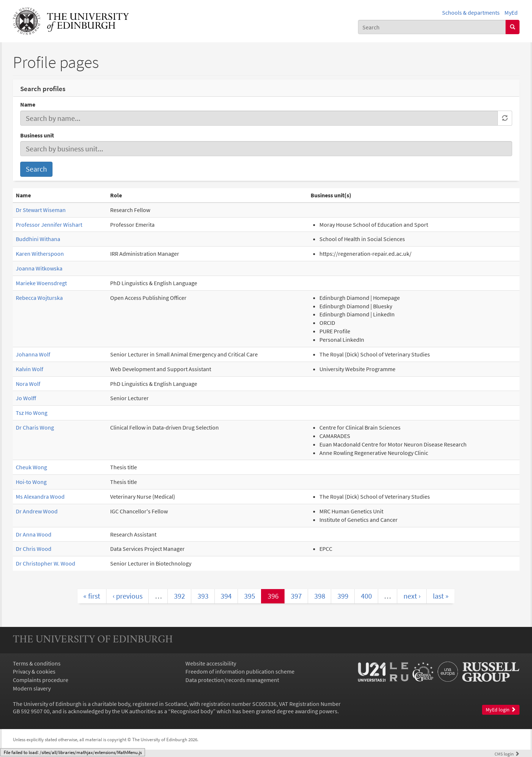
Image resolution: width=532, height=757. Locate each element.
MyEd (511, 12)
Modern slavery (32, 688)
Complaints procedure (41, 680)
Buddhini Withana (38, 239)
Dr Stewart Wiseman (41, 210)
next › (412, 596)
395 (250, 596)
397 (296, 596)
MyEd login (501, 710)
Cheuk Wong (31, 467)
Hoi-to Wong (31, 482)
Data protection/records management (232, 680)
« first (92, 596)
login (507, 754)
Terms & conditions (37, 663)
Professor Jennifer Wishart (49, 225)
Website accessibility (211, 663)
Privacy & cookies (34, 671)
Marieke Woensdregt (41, 283)
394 (226, 596)
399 (343, 596)
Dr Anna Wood (34, 534)
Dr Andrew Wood (37, 511)
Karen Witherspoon (40, 254)
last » (441, 596)
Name (28, 104)
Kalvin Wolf (30, 369)
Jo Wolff (26, 398)
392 (180, 596)
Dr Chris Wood (34, 549)
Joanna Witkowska (39, 268)
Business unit (37, 135)
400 (366, 596)
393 (203, 596)
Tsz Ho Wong (32, 413)
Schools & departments (471, 12)
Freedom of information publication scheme (240, 671)
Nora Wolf (28, 384)
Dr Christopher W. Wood (46, 563)
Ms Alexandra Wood (40, 496)
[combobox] (432, 27)
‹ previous (128, 596)
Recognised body (192, 711)
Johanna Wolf (33, 354)
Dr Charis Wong (35, 427)
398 (320, 596)
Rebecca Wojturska (39, 298)
